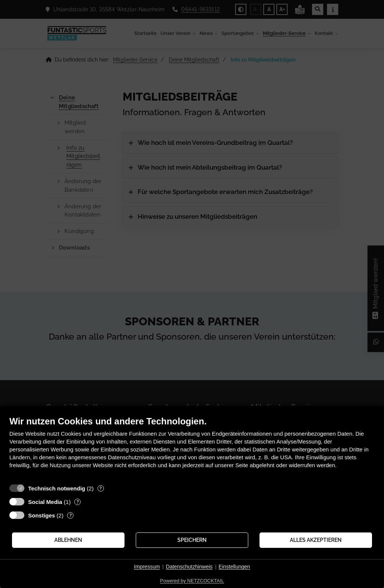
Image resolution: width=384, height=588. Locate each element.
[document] (192, 448)
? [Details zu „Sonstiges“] (70, 515)
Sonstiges (42, 515)
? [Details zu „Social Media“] (78, 502)
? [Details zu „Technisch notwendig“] (100, 488)
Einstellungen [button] (234, 567)
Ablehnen (68, 540)
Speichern (192, 540)
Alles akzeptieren (316, 540)
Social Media (45, 502)
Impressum (147, 567)
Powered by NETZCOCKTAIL (192, 581)
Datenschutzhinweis (189, 567)
